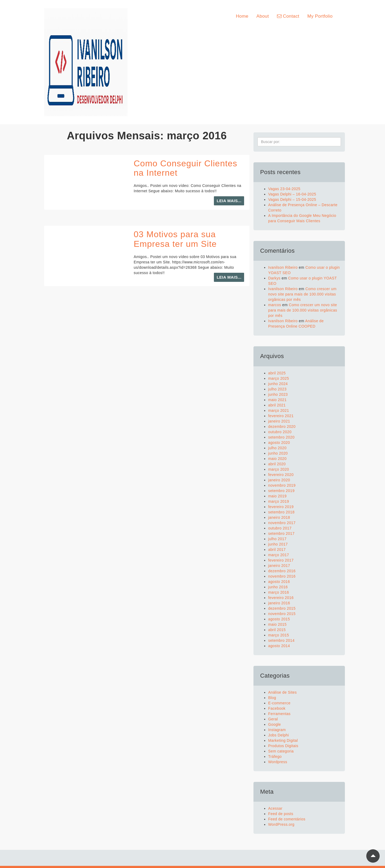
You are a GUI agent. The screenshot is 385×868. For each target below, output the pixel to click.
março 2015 (279, 635)
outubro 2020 (280, 432)
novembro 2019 (282, 485)
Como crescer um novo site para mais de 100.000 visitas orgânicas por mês (302, 294)
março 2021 (279, 410)
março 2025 (279, 378)
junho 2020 (278, 453)
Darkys (274, 278)
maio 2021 (277, 400)
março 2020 (279, 469)
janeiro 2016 (279, 603)
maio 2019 (277, 496)
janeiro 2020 (279, 480)
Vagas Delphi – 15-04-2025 (292, 199)
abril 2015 (277, 630)
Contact (288, 16)
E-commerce (279, 703)
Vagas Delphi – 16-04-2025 (292, 194)
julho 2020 (277, 448)
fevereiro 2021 (281, 416)
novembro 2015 (282, 614)
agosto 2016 (279, 582)
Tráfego (275, 756)
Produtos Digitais (283, 746)
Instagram (277, 730)
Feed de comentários (287, 819)
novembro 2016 (282, 576)
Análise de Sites (282, 692)
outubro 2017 (280, 528)
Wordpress (278, 762)
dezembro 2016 (282, 571)
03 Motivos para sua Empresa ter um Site (175, 239)
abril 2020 (277, 464)
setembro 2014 (281, 640)
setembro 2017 (281, 533)
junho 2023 (278, 394)
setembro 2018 (281, 512)
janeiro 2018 (279, 517)
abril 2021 (277, 405)
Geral (273, 719)
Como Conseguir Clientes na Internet (186, 168)
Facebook (277, 708)
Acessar (275, 808)
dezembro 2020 (282, 427)
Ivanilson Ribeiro (283, 267)
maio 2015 (277, 624)
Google (275, 724)
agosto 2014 (279, 646)
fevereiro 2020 (281, 475)
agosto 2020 (279, 443)
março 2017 (279, 555)
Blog (272, 698)
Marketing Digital (283, 740)
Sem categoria (281, 751)
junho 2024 (278, 384)
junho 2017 (278, 544)
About (263, 16)
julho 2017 (277, 539)
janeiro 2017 (279, 566)
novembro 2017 (282, 523)
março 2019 (279, 501)
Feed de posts (281, 814)
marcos (275, 305)
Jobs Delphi (279, 735)
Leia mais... (229, 201)
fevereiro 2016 (281, 598)
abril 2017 (277, 550)
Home (242, 16)
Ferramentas (279, 714)
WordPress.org (281, 824)
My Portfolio (320, 16)
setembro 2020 (281, 437)
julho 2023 (277, 389)
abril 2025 (277, 373)
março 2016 (279, 592)
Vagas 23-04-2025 (284, 189)
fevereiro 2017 (281, 560)
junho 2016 (278, 587)
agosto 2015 (279, 619)
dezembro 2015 (282, 608)
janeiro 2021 (279, 421)
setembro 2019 (281, 491)
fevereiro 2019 (281, 507)
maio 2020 (277, 459)
